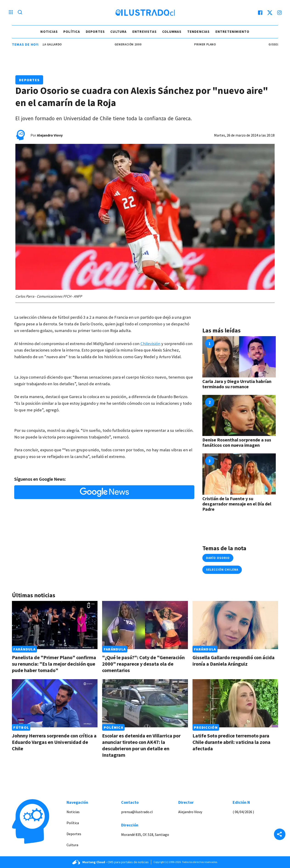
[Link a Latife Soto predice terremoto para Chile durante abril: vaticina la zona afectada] (235, 703)
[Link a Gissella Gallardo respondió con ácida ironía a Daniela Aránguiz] (235, 625)
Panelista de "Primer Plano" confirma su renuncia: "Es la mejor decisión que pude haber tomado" (54, 664)
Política (72, 32)
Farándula (24, 649)
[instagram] (279, 13)
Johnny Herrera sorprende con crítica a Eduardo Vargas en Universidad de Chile (54, 742)
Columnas (172, 32)
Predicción (206, 727)
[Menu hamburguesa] (11, 13)
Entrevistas (145, 32)
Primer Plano (211, 44)
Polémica (113, 727)
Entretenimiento (233, 32)
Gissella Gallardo (53, 44)
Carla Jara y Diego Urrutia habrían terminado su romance (237, 384)
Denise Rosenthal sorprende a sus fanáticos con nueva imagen (237, 442)
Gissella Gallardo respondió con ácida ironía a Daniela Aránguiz (234, 661)
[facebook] (260, 13)
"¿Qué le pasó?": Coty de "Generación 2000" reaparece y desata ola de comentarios (143, 664)
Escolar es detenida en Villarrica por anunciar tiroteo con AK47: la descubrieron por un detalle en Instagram (141, 745)
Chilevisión (150, 344)
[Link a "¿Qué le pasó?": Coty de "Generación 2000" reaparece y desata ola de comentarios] (145, 625)
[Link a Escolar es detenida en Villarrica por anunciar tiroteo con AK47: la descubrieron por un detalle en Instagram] (145, 703)
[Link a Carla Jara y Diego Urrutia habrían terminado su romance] (239, 357)
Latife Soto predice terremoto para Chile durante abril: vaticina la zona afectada (231, 742)
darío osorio (218, 558)
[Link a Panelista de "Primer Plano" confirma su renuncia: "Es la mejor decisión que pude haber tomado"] (55, 625)
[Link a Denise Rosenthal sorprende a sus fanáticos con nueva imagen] (239, 416)
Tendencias (199, 32)
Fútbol (21, 727)
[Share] (280, 835)
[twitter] (270, 13)
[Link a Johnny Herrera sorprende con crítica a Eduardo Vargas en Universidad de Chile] (55, 703)
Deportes (95, 32)
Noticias (49, 32)
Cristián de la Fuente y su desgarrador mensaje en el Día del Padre (237, 504)
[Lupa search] (20, 13)
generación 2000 (134, 44)
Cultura (119, 32)
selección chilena (222, 570)
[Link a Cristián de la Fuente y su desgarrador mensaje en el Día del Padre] (239, 474)
